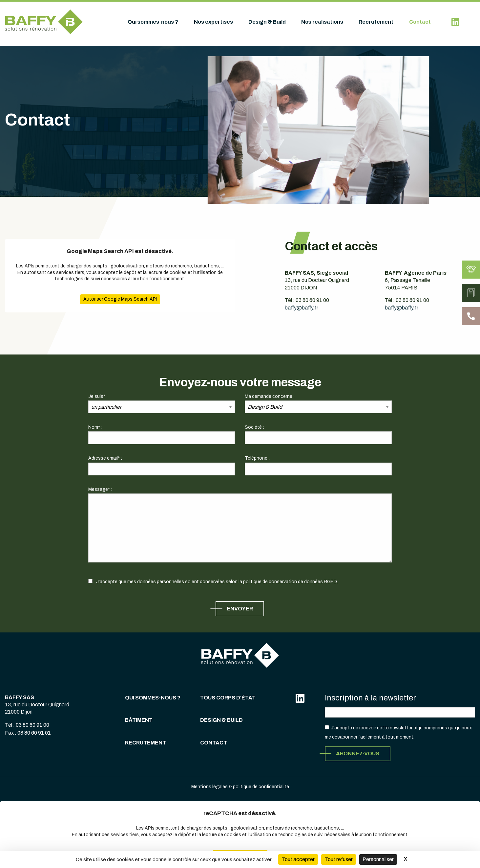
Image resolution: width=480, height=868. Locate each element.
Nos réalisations (322, 22)
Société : (254, 427)
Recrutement (376, 22)
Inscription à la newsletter (370, 698)
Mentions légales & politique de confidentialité (240, 787)
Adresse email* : (105, 458)
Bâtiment (139, 720)
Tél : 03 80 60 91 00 (27, 725)
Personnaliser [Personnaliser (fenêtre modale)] (378, 859)
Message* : (100, 489)
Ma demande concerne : (270, 396)
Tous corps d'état (228, 698)
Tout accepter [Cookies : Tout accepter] (298, 859)
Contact (420, 22)
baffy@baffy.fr (302, 301)
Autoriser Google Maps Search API (114, 299)
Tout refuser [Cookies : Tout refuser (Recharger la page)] (339, 859)
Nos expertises (213, 22)
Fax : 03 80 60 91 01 (28, 733)
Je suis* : (98, 396)
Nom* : (95, 427)
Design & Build (267, 22)
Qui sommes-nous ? (153, 22)
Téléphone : (257, 458)
